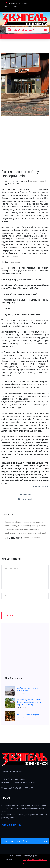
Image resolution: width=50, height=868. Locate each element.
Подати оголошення (27, 30)
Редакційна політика (11, 825)
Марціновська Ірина (14, 538)
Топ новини (13, 181)
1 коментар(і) (37, 181)
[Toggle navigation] (5, 36)
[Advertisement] (25, 141)
